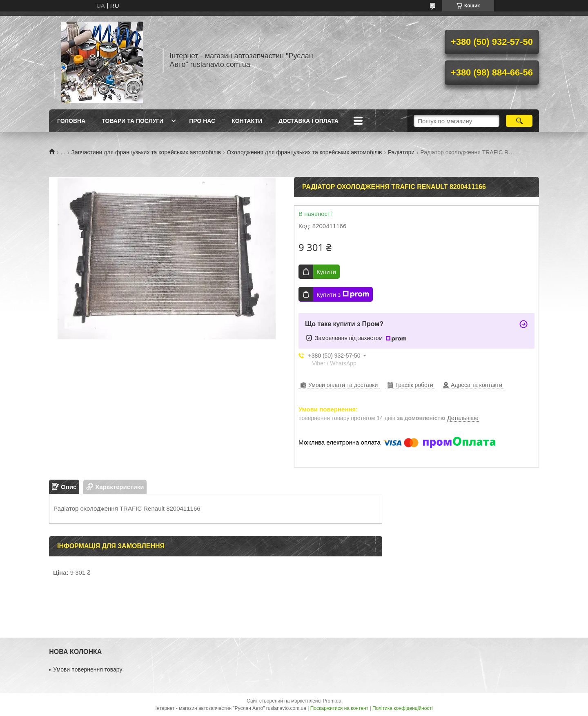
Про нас (202, 121)
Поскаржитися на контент (339, 708)
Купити (326, 272)
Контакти (247, 121)
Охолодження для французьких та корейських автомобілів (305, 152)
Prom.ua (332, 701)
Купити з (343, 294)
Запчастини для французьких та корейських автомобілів (146, 152)
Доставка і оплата (308, 121)
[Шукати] (519, 121)
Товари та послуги (133, 121)
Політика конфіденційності (403, 708)
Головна (71, 121)
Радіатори (401, 152)
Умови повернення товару (88, 669)
